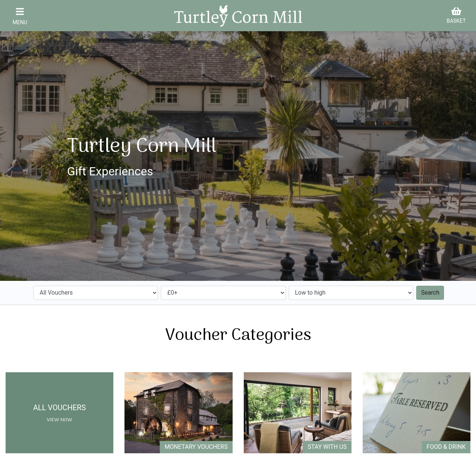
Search (430, 293)
